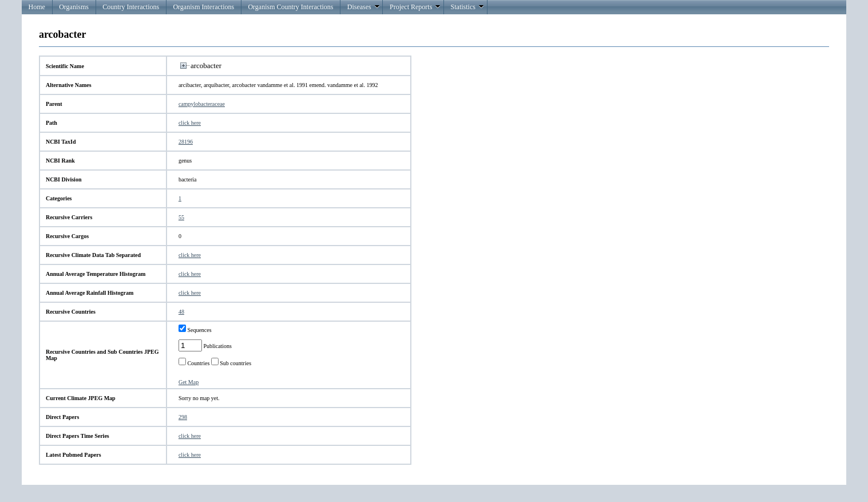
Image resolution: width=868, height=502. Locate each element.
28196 (186, 142)
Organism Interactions (203, 7)
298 (183, 417)
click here (190, 123)
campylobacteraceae (202, 104)
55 (181, 217)
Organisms (74, 7)
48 (181, 312)
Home (37, 7)
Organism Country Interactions (290, 7)
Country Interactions (131, 7)
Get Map (189, 382)
